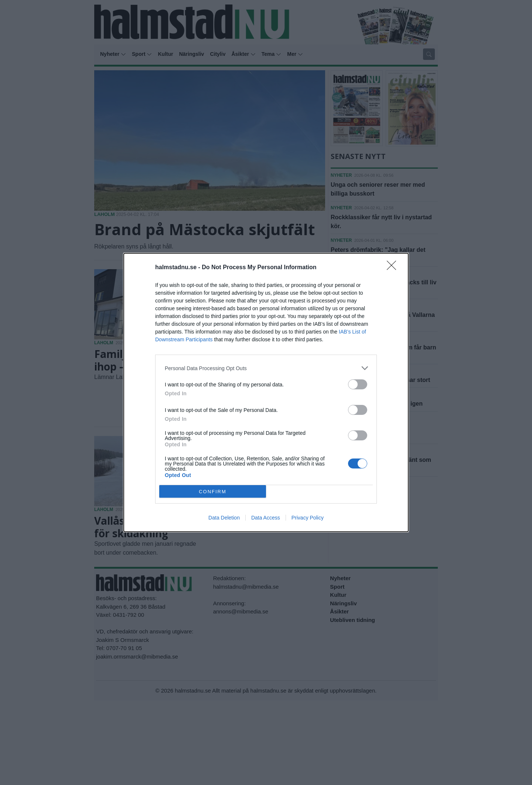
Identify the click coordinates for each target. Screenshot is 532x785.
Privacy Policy (308, 518)
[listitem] (266, 368)
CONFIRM (213, 492)
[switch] (358, 384)
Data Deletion (224, 518)
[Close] (394, 268)
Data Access (266, 518)
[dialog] (266, 393)
